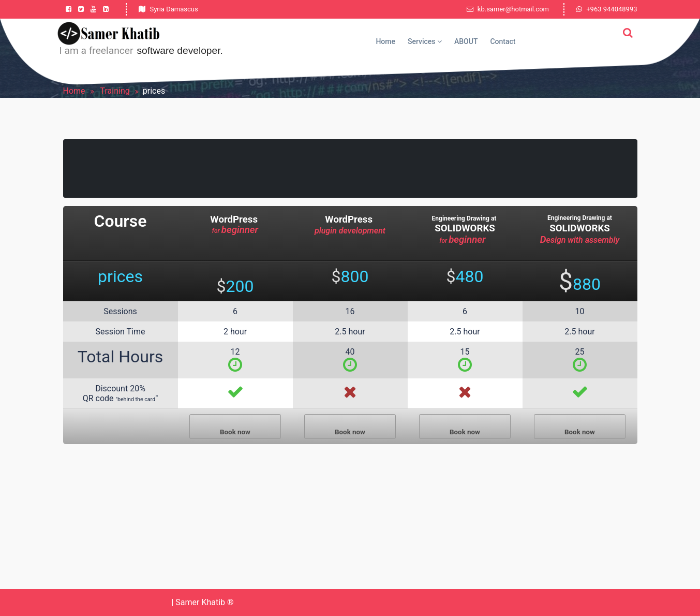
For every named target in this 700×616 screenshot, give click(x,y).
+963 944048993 (612, 9)
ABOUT (466, 41)
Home (385, 41)
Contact (503, 41)
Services (425, 41)
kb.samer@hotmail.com (508, 9)
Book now (235, 432)
